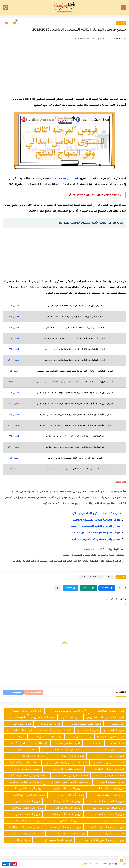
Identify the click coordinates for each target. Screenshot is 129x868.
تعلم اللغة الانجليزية (16, 737)
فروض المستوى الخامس (92, 577)
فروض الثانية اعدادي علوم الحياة (108, 821)
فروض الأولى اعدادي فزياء (71, 795)
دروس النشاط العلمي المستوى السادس (71, 782)
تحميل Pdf (14, 458)
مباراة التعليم (117, 743)
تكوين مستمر (117, 724)
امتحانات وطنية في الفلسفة (110, 775)
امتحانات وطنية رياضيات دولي (109, 762)
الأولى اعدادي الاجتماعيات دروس (70, 711)
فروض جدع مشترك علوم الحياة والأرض (104, 840)
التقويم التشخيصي (16, 717)
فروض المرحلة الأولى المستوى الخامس (96, 520)
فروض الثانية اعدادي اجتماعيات (28, 808)
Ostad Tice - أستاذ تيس (93, 864)
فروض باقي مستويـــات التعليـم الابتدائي (96, 539)
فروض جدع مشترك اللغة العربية (70, 834)
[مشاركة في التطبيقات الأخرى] (57, 588)
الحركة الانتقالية (18, 743)
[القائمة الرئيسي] (123, 7)
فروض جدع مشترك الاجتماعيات (28, 821)
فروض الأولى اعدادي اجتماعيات (26, 782)
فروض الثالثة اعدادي (114, 730)
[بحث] (6, 7)
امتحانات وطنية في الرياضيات (68, 769)
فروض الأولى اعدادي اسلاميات (109, 788)
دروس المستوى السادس (80, 737)
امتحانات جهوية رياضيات (72, 756)
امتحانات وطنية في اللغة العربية (72, 775)
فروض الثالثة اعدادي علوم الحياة (108, 808)
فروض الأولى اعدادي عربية (110, 795)
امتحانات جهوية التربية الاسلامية (67, 750)
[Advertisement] (64, 70)
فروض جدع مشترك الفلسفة (110, 834)
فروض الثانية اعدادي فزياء (68, 821)
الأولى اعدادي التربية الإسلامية (28, 711)
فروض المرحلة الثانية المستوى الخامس (96, 527)
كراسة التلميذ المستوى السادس (85, 724)
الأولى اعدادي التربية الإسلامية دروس (105, 717)
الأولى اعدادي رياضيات (68, 743)
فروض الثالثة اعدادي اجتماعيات (30, 795)
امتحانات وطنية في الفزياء (27, 769)
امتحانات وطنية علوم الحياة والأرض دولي (67, 762)
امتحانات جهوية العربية (26, 750)
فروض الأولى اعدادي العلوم (68, 788)
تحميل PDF (14, 306)
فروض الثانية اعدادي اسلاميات (109, 814)
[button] (107, 588)
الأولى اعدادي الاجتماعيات (111, 711)
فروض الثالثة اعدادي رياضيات (67, 801)
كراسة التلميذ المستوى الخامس (46, 737)
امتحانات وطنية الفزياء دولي (31, 756)
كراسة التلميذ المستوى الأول (58, 840)
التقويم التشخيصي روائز (43, 717)
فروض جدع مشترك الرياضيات (66, 827)
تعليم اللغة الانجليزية (71, 717)
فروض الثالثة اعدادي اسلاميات (109, 801)
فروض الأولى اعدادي (21, 724)
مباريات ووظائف (22, 840)
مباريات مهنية (95, 743)
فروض (121, 23)
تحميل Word (14, 360)
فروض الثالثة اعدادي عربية (27, 801)
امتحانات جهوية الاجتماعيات (110, 750)
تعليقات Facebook (13, 692)
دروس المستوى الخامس (112, 782)
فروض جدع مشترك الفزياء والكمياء (26, 827)
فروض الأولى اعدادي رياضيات (28, 788)
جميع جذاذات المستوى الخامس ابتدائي (97, 514)
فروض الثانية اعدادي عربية (27, 814)
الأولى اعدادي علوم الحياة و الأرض (55, 730)
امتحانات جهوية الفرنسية (112, 756)
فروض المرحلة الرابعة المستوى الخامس (95, 533)
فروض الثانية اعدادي (88, 730)
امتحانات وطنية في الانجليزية (109, 769)
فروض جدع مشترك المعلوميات (27, 834)
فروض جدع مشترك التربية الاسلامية (106, 827)
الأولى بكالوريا (41, 743)
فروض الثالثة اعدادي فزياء (67, 808)
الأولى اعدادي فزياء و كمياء (110, 737)
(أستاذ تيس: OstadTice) (63, 179)
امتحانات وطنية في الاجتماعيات (24, 762)
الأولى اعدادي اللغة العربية (20, 730)
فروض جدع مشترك (50, 724)
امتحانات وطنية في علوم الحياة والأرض (29, 775)
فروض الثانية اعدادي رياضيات (67, 814)
